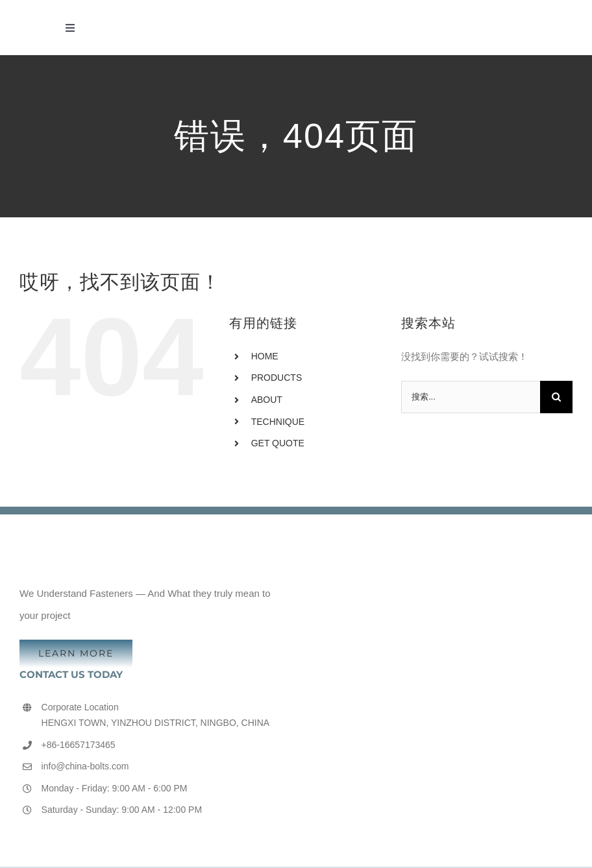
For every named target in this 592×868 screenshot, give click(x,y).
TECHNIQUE (278, 422)
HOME (265, 356)
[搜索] (556, 397)
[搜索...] (471, 397)
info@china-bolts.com (85, 766)
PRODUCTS (277, 378)
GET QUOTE (278, 443)
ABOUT (267, 400)
